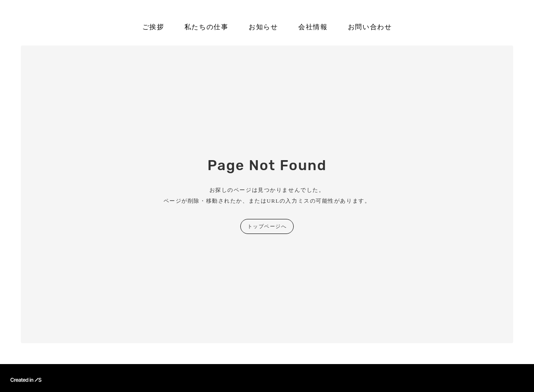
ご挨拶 (153, 27)
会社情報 (313, 27)
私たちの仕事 (207, 27)
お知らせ (263, 27)
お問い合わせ (370, 27)
